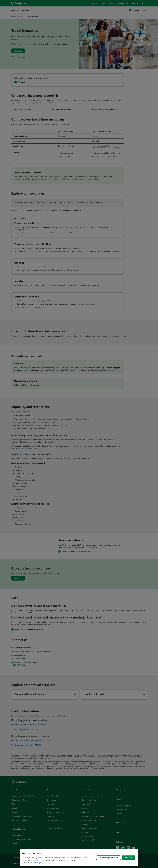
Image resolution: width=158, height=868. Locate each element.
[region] (79, 858)
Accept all (128, 858)
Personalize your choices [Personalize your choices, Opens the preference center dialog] (109, 858)
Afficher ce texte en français (32, 863)
